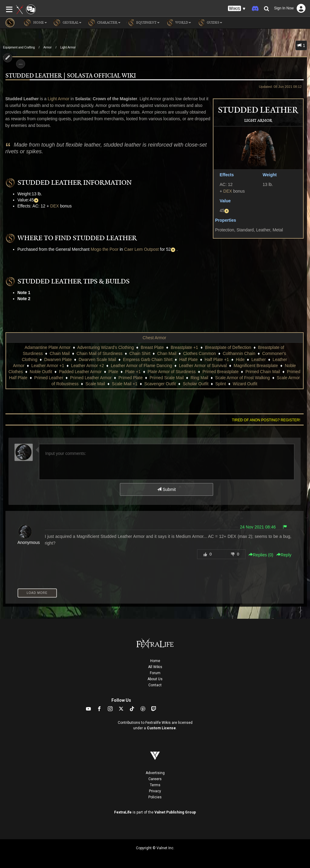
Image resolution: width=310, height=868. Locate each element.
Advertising (155, 773)
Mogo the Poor (105, 249)
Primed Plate (130, 378)
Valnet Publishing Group (175, 812)
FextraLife (123, 812)
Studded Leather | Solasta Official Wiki (71, 76)
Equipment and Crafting (19, 47)
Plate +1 (133, 372)
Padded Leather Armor (80, 372)
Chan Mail (167, 353)
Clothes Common (200, 353)
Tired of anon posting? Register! (266, 420)
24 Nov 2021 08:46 (258, 527)
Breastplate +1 (185, 347)
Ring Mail (200, 378)
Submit (166, 489)
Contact (155, 685)
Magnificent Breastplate (256, 366)
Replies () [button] (261, 555)
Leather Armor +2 (88, 366)
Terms (155, 785)
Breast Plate (152, 347)
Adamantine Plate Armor (48, 347)
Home (155, 661)
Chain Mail (60, 353)
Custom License (161, 728)
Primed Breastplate (221, 372)
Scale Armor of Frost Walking (243, 378)
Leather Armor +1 (48, 366)
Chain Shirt (140, 353)
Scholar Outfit (196, 384)
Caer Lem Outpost (141, 249)
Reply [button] (284, 555)
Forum (155, 673)
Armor (47, 47)
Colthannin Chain (239, 353)
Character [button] (104, 23)
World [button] (178, 23)
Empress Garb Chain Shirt (148, 359)
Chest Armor (154, 338)
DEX (228, 191)
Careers (155, 779)
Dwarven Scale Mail (97, 359)
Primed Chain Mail (263, 372)
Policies (155, 797)
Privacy (155, 791)
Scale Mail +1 (125, 384)
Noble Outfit (41, 372)
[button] (237, 9)
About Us (155, 679)
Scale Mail (95, 384)
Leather (258, 359)
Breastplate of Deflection (228, 347)
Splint (221, 384)
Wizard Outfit (245, 384)
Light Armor (68, 47)
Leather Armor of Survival (203, 366)
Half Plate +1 (217, 359)
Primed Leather (49, 378)
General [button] (67, 23)
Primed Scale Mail (167, 378)
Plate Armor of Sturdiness (171, 372)
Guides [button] (210, 23)
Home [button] (35, 23)
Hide (240, 359)
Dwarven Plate (58, 359)
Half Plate (188, 359)
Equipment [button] (143, 23)
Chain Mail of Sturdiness (100, 353)
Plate (113, 372)
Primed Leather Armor (91, 378)
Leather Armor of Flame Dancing (141, 366)
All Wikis (155, 667)
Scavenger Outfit (160, 384)
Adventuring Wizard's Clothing (106, 347)
